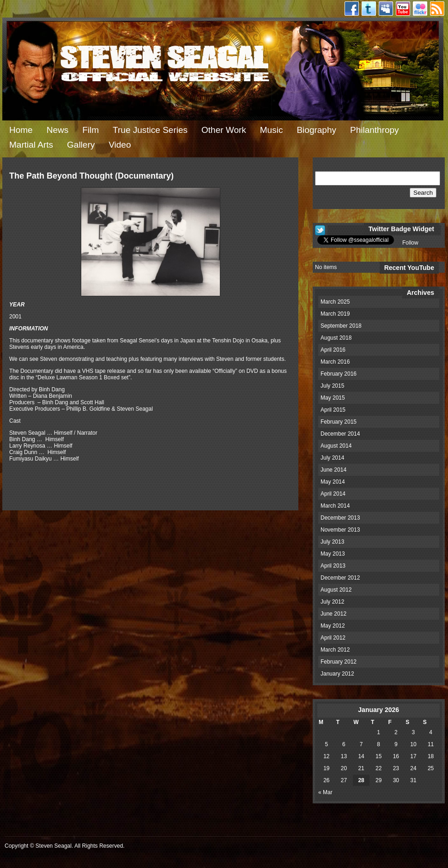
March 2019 (335, 314)
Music (272, 130)
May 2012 (333, 626)
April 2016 (333, 350)
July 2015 (332, 386)
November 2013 (340, 530)
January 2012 (337, 674)
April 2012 (333, 638)
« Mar (325, 792)
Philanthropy (375, 130)
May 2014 (333, 482)
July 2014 (332, 458)
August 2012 (336, 590)
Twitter (369, 9)
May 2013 (333, 554)
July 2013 (332, 542)
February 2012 (339, 662)
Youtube (403, 9)
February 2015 (339, 422)
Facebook (352, 9)
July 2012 (332, 602)
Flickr (420, 9)
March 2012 (335, 650)
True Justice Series (150, 130)
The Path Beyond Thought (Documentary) (91, 176)
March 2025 (335, 302)
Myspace (386, 9)
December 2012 (340, 578)
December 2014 (340, 434)
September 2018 (341, 326)
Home (21, 130)
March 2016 (335, 362)
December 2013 (340, 518)
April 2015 (333, 410)
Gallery (81, 145)
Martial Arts (31, 145)
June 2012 (333, 614)
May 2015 (333, 398)
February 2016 (339, 374)
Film (91, 130)
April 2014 (333, 494)
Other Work (224, 130)
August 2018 (336, 338)
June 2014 (333, 470)
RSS (437, 9)
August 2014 (336, 446)
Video (120, 145)
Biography (316, 130)
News (58, 130)
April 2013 (333, 566)
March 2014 (335, 506)
